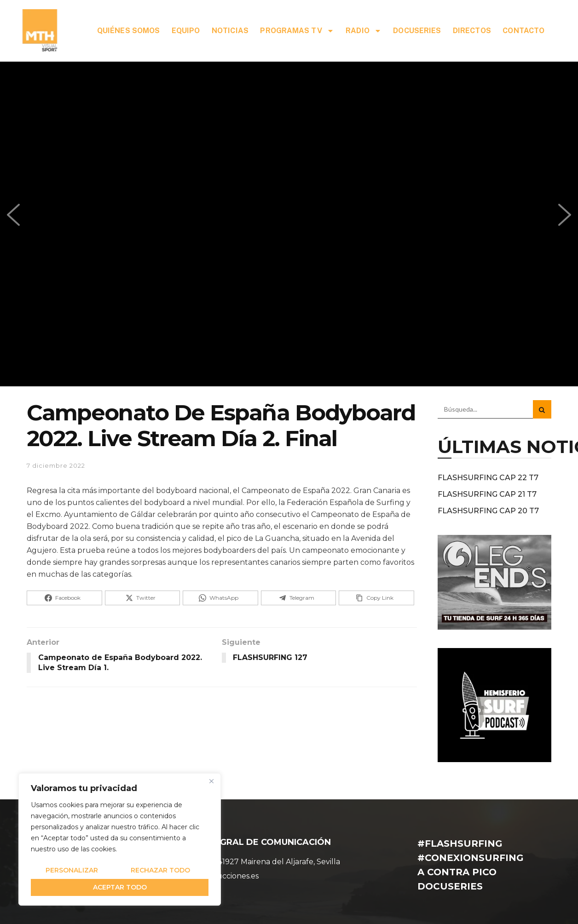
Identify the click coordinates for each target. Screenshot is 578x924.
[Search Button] (542, 409)
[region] (120, 839)
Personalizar (72, 870)
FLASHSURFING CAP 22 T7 (488, 478)
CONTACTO (523, 31)
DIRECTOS (472, 31)
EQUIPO (186, 31)
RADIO (364, 31)
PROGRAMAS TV (297, 31)
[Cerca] (211, 781)
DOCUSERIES (417, 31)
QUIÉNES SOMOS (128, 31)
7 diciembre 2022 (56, 465)
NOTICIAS (230, 31)
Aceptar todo (120, 887)
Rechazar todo (160, 870)
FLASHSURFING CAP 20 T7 (488, 511)
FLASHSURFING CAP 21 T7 (487, 494)
